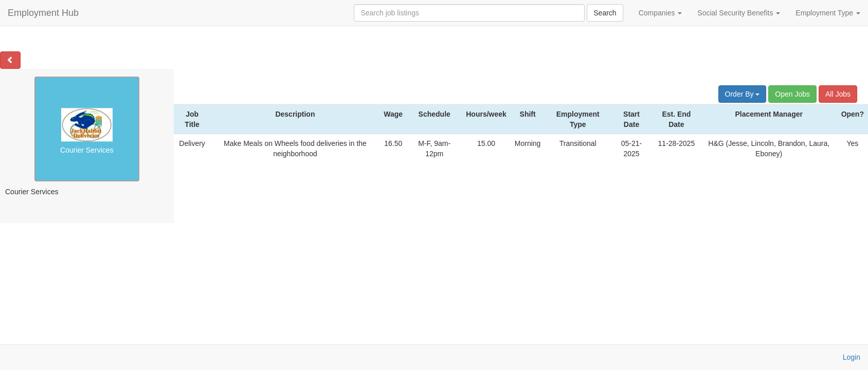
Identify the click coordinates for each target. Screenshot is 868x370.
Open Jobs (792, 94)
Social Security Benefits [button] (739, 13)
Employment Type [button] (828, 13)
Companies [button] (661, 13)
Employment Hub (43, 13)
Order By (743, 94)
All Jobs (838, 94)
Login (852, 357)
